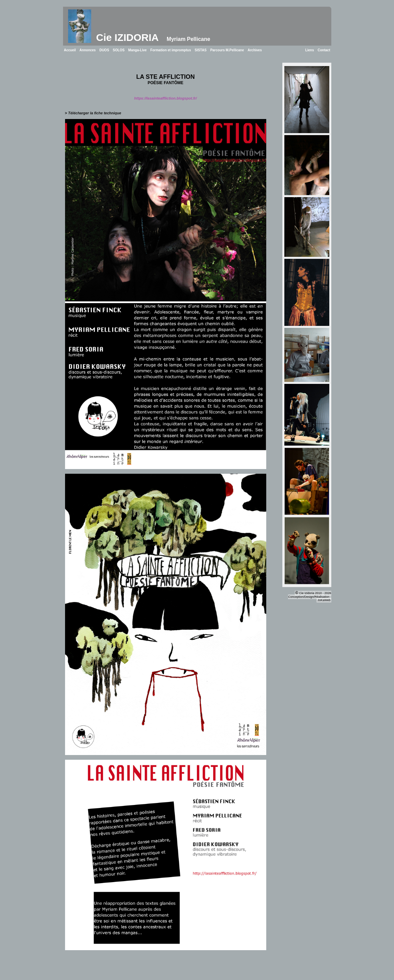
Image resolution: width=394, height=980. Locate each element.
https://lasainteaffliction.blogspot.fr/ (165, 98)
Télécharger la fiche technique (95, 113)
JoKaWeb (324, 600)
